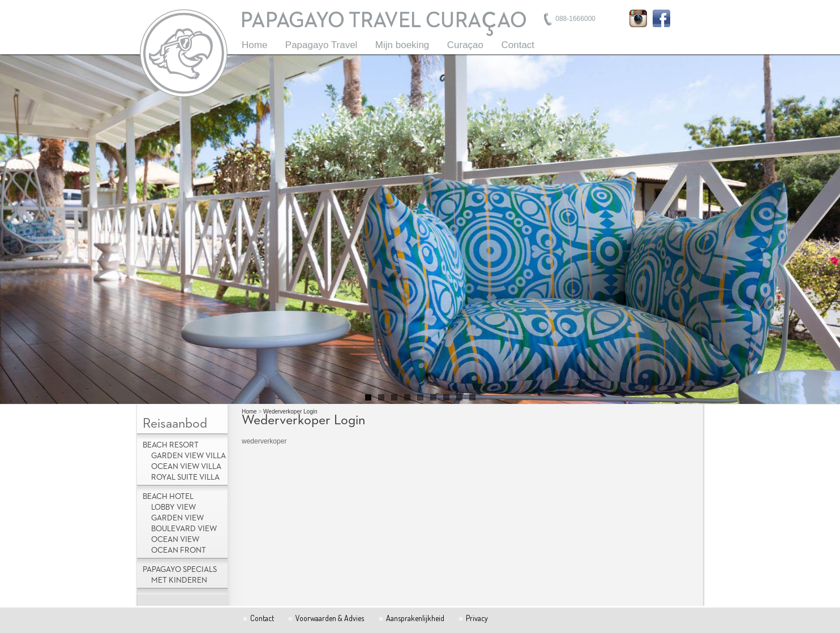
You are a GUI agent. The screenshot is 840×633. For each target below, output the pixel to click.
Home (254, 45)
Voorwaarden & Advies (330, 618)
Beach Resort (171, 445)
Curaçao (465, 45)
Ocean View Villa (186, 467)
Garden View (177, 518)
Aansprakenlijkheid (415, 618)
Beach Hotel (168, 497)
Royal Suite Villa (185, 477)
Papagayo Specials (180, 570)
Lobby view (173, 507)
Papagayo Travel (322, 45)
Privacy (477, 618)
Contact (518, 45)
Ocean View (175, 540)
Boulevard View (184, 529)
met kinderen (179, 580)
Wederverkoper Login (290, 412)
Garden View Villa (188, 456)
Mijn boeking (402, 45)
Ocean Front (179, 550)
